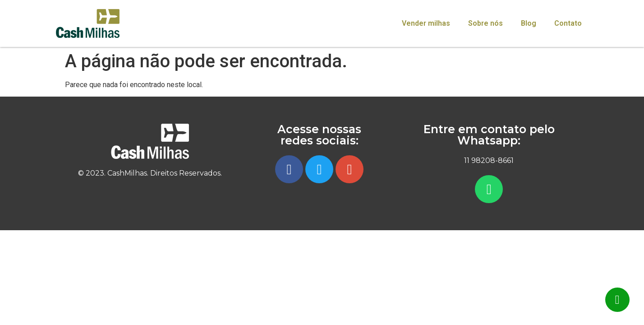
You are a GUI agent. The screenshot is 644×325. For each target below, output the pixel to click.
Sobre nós (485, 23)
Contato (568, 23)
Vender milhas (426, 23)
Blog (529, 23)
